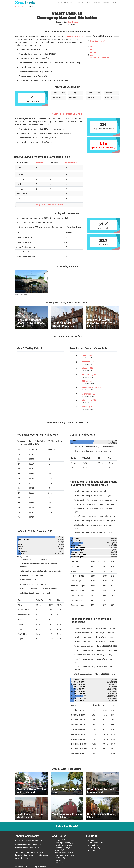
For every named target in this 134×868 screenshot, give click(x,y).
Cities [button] (59, 3)
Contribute (94, 845)
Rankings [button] (106, 3)
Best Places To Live (62, 845)
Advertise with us (96, 843)
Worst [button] (88, 3)
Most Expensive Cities (63, 855)
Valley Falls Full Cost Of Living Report (49, 205)
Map (91, 55)
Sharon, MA (87, 355)
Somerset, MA (88, 394)
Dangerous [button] (97, 3)
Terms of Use (95, 850)
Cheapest (58, 840)
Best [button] (65, 3)
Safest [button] (72, 3)
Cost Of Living (73, 22)
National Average (71, 162)
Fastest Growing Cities (63, 853)
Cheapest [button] (80, 3)
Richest (57, 863)
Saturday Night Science (74, 36)
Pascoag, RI (87, 407)
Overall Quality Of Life (98, 41)
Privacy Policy (95, 848)
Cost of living (95, 44)
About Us (115, 3)
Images (93, 49)
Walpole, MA (88, 368)
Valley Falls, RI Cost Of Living (67, 114)
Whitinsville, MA (89, 400)
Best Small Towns (61, 848)
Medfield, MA (88, 362)
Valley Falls (39, 162)
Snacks (25, 3)
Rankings (93, 52)
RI (22, 7)
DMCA (92, 853)
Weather (93, 47)
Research (58, 858)
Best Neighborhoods (62, 843)
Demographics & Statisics (99, 58)
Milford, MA (87, 381)
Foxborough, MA (89, 375)
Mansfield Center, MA (91, 388)
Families (58, 850)
